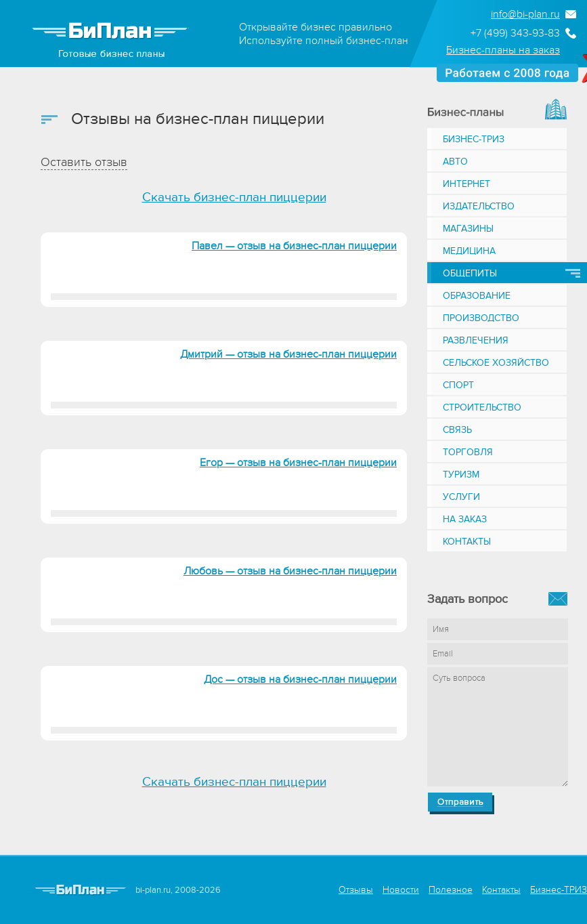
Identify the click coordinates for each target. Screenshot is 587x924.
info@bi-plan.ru (525, 14)
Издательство (479, 206)
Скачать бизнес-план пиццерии (234, 197)
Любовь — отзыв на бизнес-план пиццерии (290, 571)
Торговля (468, 452)
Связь (457, 430)
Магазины (468, 229)
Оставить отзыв (84, 162)
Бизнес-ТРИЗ (474, 139)
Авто (455, 162)
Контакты (467, 542)
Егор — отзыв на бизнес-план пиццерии (298, 463)
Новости (401, 890)
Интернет (466, 184)
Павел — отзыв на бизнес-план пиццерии (294, 246)
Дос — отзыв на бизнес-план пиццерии (300, 679)
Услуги (461, 497)
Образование (477, 296)
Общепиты (470, 273)
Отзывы (356, 890)
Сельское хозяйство (496, 363)
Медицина (469, 251)
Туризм (461, 475)
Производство (481, 318)
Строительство (482, 407)
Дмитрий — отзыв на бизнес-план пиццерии (288, 354)
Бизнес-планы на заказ (503, 50)
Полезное (451, 890)
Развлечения (476, 340)
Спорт (458, 385)
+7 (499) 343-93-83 (515, 33)
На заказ (465, 519)
